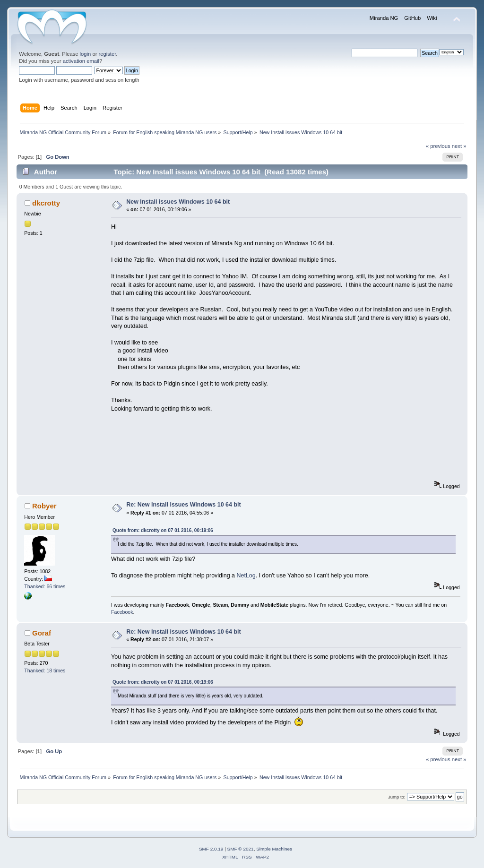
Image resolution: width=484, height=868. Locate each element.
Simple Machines (274, 849)
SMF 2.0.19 (211, 849)
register (108, 54)
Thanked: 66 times (45, 586)
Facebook (122, 612)
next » (459, 146)
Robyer (44, 506)
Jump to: (397, 797)
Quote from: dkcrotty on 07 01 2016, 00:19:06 (163, 530)
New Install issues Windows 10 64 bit (178, 202)
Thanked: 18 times (45, 670)
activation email (81, 61)
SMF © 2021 (241, 849)
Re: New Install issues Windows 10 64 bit (183, 505)
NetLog (246, 576)
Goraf (42, 633)
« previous (438, 146)
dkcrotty (46, 203)
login (86, 54)
